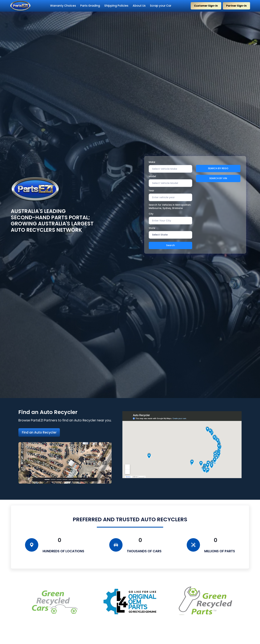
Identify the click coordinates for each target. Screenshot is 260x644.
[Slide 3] (59, 480)
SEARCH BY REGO (218, 168)
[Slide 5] (71, 480)
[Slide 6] (77, 480)
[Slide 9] (83, 480)
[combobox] (170, 169)
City (151, 214)
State (152, 228)
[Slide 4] (65, 480)
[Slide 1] (47, 480)
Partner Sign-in (236, 6)
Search (170, 245)
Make (152, 162)
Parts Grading (90, 6)
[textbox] (165, 169)
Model (152, 176)
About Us (139, 6)
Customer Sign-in (206, 6)
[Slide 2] (53, 480)
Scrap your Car (161, 6)
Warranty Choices (63, 6)
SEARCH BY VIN (218, 178)
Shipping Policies (116, 6)
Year (151, 191)
